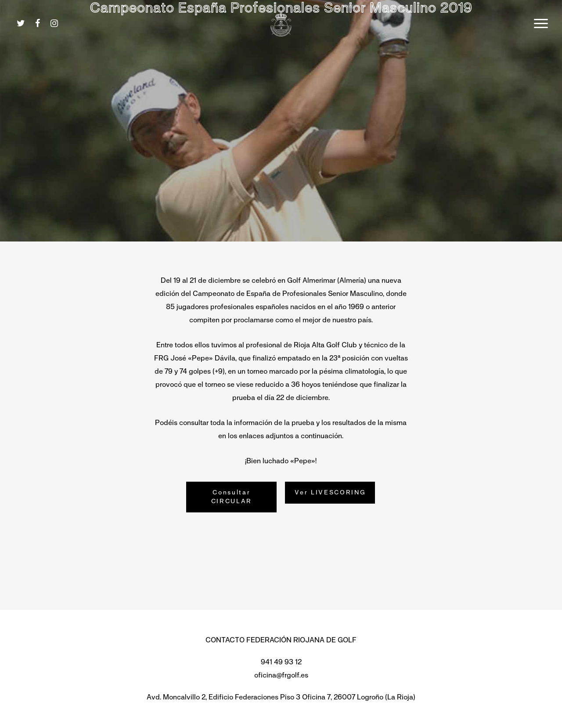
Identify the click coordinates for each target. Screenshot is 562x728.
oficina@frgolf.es (281, 675)
